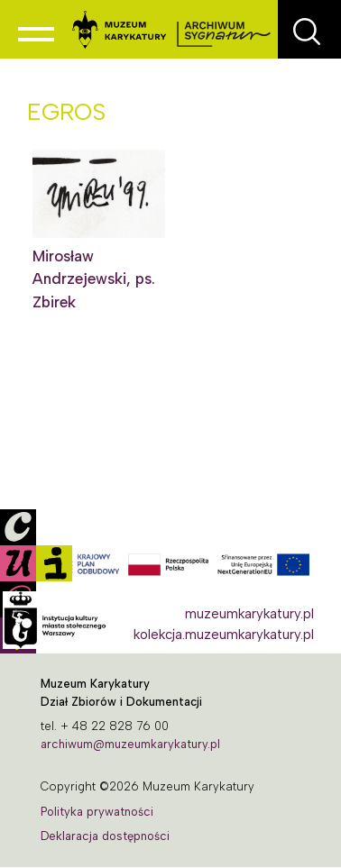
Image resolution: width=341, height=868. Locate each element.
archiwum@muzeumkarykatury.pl (130, 744)
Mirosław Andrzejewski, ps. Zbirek (94, 279)
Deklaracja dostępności (105, 836)
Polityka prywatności (97, 812)
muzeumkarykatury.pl (249, 614)
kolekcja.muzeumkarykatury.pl (224, 635)
